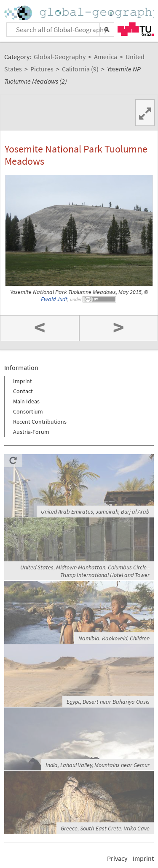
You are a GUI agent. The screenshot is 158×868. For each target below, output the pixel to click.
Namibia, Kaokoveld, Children (114, 638)
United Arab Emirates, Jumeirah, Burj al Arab (95, 512)
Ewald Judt (54, 299)
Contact (23, 391)
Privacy (117, 858)
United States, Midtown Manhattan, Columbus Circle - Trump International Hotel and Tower (85, 571)
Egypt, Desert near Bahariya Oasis (108, 702)
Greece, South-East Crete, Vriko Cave (105, 828)
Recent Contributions (40, 422)
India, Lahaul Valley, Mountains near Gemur (98, 765)
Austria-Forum (31, 432)
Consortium (28, 411)
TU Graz (136, 29)
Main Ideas (26, 401)
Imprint (23, 381)
